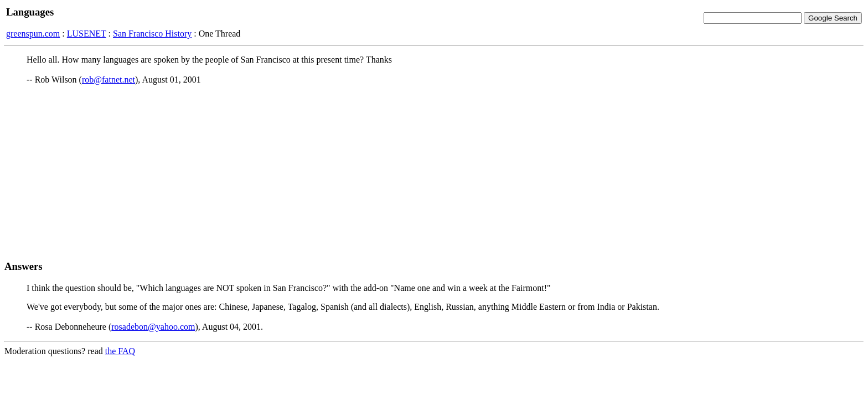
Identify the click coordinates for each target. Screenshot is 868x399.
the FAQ (120, 351)
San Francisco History (152, 34)
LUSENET (87, 34)
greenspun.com (33, 34)
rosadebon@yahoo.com (153, 327)
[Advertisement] (434, 172)
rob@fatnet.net (108, 80)
